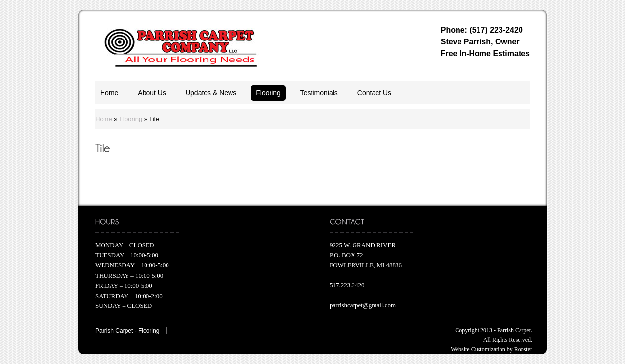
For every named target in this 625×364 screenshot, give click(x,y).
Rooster (523, 349)
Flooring (268, 93)
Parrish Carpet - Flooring (127, 331)
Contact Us (374, 93)
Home (109, 93)
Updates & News (211, 93)
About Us (152, 93)
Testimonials (319, 93)
